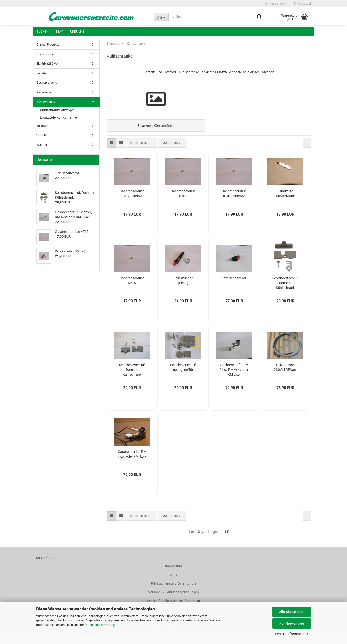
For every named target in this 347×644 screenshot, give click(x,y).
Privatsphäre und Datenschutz (174, 590)
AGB (173, 582)
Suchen (43, 31)
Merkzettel (302, 4)
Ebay (59, 31)
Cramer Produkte (48, 44)
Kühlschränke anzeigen (57, 110)
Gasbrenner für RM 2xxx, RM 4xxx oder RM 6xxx (234, 376)
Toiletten (42, 126)
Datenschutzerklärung (100, 625)
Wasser (42, 145)
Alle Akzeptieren (292, 612)
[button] (112, 149)
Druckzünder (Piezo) (183, 287)
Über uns (77, 31)
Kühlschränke (46, 102)
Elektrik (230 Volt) (48, 64)
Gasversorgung (47, 83)
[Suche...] (161, 17)
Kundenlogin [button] (276, 4)
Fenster (42, 73)
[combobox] (142, 149)
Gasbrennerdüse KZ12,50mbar (132, 200)
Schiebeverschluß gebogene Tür (183, 374)
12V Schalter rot (234, 285)
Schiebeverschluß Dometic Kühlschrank (285, 290)
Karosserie (44, 92)
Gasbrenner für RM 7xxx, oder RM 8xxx (132, 461)
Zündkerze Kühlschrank (285, 200)
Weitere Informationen (292, 634)
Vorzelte (42, 135)
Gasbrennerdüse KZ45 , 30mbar (234, 200)
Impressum (173, 573)
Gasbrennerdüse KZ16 (132, 287)
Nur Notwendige (292, 624)
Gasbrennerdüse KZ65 (183, 200)
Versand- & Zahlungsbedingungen (173, 599)
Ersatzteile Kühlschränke (58, 117)
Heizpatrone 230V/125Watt (285, 374)
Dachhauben (45, 54)
